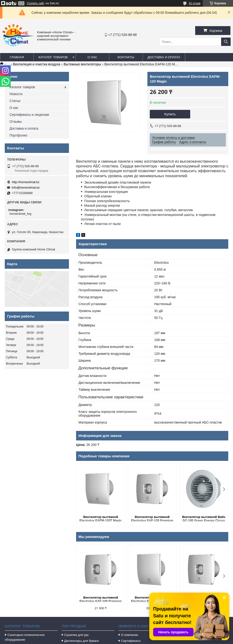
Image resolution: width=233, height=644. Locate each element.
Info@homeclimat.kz (26, 188)
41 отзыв (195, 3)
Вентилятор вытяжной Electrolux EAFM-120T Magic (101, 519)
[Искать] (226, 42)
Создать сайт (36, 3)
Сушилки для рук (76, 635)
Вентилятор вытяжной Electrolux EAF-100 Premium (101, 599)
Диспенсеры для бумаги (81, 641)
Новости (16, 94)
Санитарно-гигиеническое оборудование (25, 637)
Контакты (126, 57)
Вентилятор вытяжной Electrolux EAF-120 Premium (152, 519)
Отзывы (16, 122)
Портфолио (18, 135)
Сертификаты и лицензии (29, 115)
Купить (170, 114)
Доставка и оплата (164, 57)
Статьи (15, 101)
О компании (130, 635)
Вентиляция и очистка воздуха (37, 64)
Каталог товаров (53, 57)
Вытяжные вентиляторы (82, 64)
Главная (17, 57)
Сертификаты (131, 641)
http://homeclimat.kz (26, 182)
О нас (92, 57)
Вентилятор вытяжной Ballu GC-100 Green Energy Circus (204, 519)
